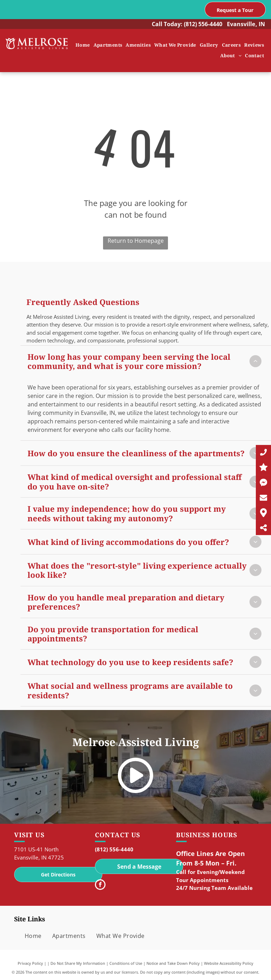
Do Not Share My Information (78, 963)
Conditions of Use (126, 963)
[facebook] (100, 885)
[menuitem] (83, 45)
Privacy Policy (30, 963)
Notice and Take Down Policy (173, 963)
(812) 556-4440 (203, 24)
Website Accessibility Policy (229, 963)
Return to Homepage (136, 241)
